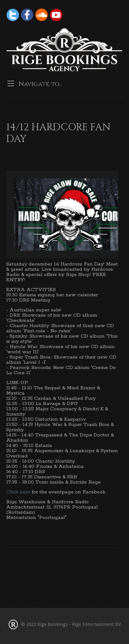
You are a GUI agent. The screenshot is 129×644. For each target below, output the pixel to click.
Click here (19, 492)
